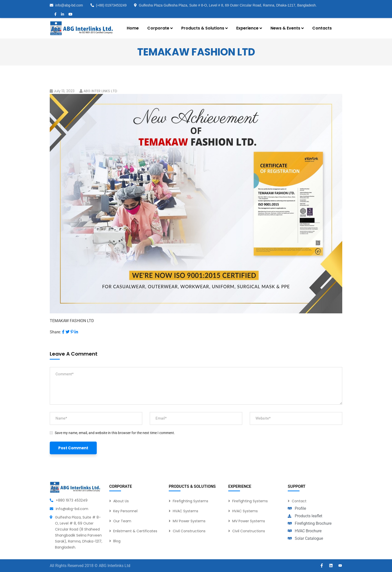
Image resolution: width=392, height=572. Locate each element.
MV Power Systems (189, 521)
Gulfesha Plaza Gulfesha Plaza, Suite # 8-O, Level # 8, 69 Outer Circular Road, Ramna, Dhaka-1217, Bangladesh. (225, 5)
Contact (299, 501)
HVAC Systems (185, 511)
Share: (55, 332)
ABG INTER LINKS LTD (100, 91)
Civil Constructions (189, 531)
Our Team (122, 521)
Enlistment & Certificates (135, 531)
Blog (117, 541)
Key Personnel (125, 511)
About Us (121, 501)
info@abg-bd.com (66, 5)
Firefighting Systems (190, 501)
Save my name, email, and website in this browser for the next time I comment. (115, 433)
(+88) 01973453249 (109, 5)
